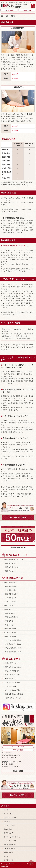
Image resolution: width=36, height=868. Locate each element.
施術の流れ (8, 829)
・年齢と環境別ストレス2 (13, 652)
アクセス (7, 821)
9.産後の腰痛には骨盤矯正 (13, 694)
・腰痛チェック (9, 571)
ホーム (6, 810)
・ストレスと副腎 (10, 632)
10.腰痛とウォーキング (12, 698)
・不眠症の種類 (9, 613)
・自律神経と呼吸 (10, 629)
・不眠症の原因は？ (11, 617)
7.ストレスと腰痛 (10, 686)
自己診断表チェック (17, 555)
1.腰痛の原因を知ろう (12, 663)
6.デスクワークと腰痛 (12, 682)
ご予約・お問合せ (18, 518)
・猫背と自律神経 (10, 636)
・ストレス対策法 (10, 602)
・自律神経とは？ (10, 582)
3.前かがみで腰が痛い (12, 671)
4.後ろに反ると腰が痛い (13, 675)
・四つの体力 (9, 606)
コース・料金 (9, 814)
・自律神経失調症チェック (13, 559)
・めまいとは (9, 625)
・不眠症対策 (9, 621)
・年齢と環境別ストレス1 (13, 648)
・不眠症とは (9, 609)
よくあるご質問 (9, 825)
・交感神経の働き (10, 590)
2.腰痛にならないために (13, 667)
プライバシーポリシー (12, 841)
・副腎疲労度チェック (12, 567)
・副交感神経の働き (11, 594)
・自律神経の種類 (10, 586)
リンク (6, 856)
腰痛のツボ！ (14, 659)
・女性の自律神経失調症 (13, 640)
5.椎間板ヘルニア (10, 679)
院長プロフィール (10, 818)
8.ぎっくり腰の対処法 (12, 690)
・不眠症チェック (10, 563)
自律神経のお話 (15, 578)
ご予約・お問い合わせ (12, 837)
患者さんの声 (9, 833)
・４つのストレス (10, 598)
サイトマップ (9, 860)
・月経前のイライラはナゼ (13, 644)
